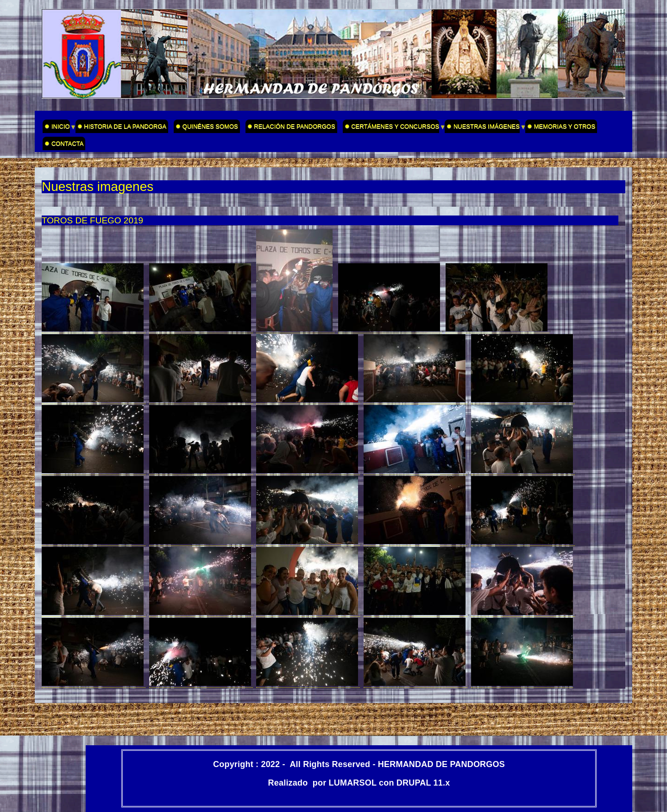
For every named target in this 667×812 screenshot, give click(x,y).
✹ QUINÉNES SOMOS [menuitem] (207, 126)
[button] (94, 329)
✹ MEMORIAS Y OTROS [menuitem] (561, 126)
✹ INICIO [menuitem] (56, 128)
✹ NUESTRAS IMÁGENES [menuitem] (482, 128)
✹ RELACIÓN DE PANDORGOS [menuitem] (291, 126)
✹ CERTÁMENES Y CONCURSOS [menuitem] (391, 128)
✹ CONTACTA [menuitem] (64, 143)
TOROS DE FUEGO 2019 (92, 220)
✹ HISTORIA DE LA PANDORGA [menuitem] (122, 126)
